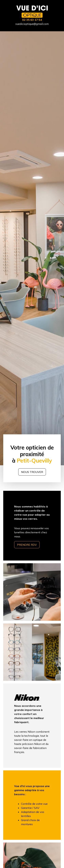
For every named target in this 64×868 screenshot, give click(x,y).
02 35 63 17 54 (32, 20)
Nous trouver (32, 472)
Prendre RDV (27, 545)
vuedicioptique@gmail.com (32, 24)
